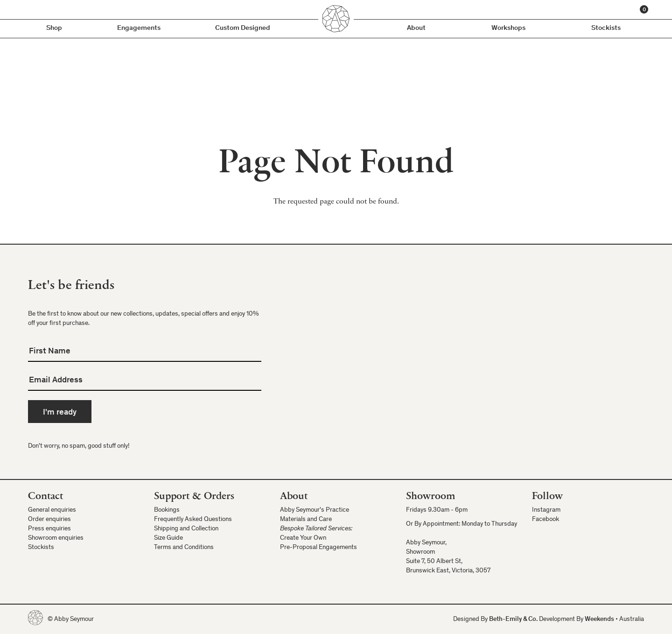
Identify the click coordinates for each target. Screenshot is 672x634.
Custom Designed (243, 28)
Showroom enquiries (56, 538)
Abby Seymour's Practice (315, 510)
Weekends (599, 620)
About (416, 28)
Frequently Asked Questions (193, 520)
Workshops (508, 28)
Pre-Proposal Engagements (318, 548)
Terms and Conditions (184, 548)
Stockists (606, 28)
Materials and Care (306, 520)
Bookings (167, 510)
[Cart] (644, 9)
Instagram (546, 510)
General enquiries (52, 510)
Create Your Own (303, 538)
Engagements (139, 28)
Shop (54, 28)
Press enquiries (49, 529)
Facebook (546, 520)
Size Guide (168, 538)
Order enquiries (49, 520)
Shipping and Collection (186, 529)
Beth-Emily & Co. (513, 620)
